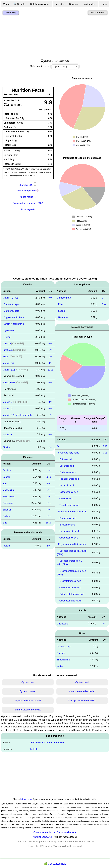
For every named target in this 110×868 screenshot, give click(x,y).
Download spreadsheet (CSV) (28, 203)
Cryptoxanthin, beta (14, 317)
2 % (50, 447)
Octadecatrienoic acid (70, 601)
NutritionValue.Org (42, 837)
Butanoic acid (66, 459)
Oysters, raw (28, 682)
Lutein (7, 324)
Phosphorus (9, 497)
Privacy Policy (48, 842)
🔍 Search (19, 4)
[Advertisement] (55, 38)
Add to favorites (98, 13)
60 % (48, 477)
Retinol (7, 337)
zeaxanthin (18, 324)
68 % (48, 523)
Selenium (7, 510)
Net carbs (63, 317)
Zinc (5, 523)
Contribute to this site (44, 832)
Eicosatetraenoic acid (70, 581)
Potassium (8, 503)
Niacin (6, 357)
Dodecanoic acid (68, 472)
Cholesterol (63, 624)
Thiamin (7, 343)
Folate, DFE (9, 383)
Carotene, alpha (12, 304)
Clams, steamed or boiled (82, 691)
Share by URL (28, 185)
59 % (50, 370)
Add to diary (11, 13)
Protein (6, 546)
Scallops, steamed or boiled (82, 701)
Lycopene (9, 330)
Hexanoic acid (67, 485)
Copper (6, 477)
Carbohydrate (64, 298)
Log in (104, 4)
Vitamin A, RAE (10, 298)
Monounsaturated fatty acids (73, 512)
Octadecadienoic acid (70, 588)
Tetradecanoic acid (69, 505)
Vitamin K (7, 434)
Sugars (62, 311)
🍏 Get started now (55, 864)
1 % (50, 350)
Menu (6, 4)
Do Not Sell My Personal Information (75, 842)
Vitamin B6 (8, 363)
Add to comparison (26, 191)
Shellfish (33, 749)
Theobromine (64, 660)
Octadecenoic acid (69, 538)
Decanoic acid (67, 466)
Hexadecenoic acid (69, 531)
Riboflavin (8, 350)
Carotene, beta (11, 311)
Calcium (7, 470)
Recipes (73, 4)
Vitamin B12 (9, 370)
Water (60, 666)
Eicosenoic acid (67, 525)
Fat (59, 446)
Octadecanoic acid (69, 492)
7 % (49, 510)
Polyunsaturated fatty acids (72, 544)
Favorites (60, 4)
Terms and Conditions (27, 842)
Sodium (6, 516)
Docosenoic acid (68, 518)
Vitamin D (8, 409)
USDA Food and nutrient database (46, 743)
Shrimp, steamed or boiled (28, 710)
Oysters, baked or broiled (28, 701)
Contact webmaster (67, 832)
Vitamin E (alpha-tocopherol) (17, 415)
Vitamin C (8, 402)
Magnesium (9, 490)
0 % (50, 298)
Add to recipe (26, 197)
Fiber (61, 304)
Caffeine (61, 653)
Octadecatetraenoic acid (72, 594)
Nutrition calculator (40, 4)
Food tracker (89, 4)
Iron (5, 483)
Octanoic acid (66, 499)
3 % (103, 624)
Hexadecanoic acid (69, 479)
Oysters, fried (82, 682)
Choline (6, 447)
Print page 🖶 (28, 209)
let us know (26, 799)
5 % (49, 483)
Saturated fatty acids (69, 453)
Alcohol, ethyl (64, 647)
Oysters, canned (28, 691)
